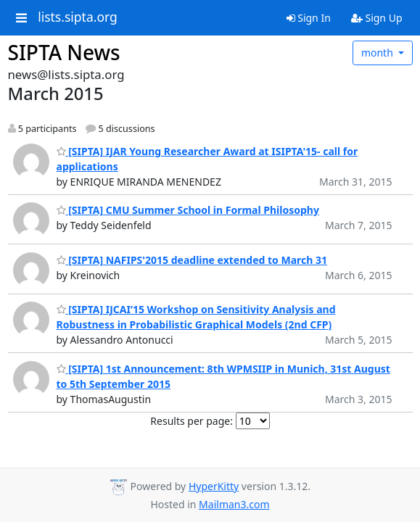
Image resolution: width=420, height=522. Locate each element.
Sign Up (377, 18)
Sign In (309, 18)
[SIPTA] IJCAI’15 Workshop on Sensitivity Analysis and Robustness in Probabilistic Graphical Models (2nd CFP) (196, 317)
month (379, 53)
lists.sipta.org (78, 17)
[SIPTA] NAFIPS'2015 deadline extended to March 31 (192, 260)
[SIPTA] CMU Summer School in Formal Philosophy (188, 210)
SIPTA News (64, 52)
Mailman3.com (234, 504)
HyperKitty (214, 486)
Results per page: (192, 421)
